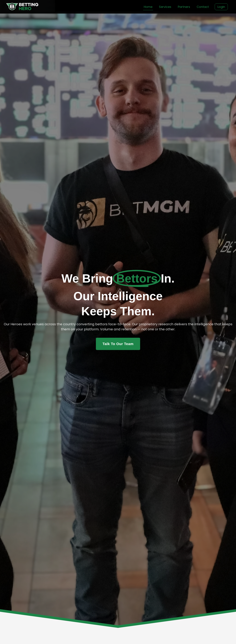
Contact (203, 7)
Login (221, 7)
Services (165, 7)
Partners (184, 7)
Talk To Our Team (118, 344)
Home (148, 7)
